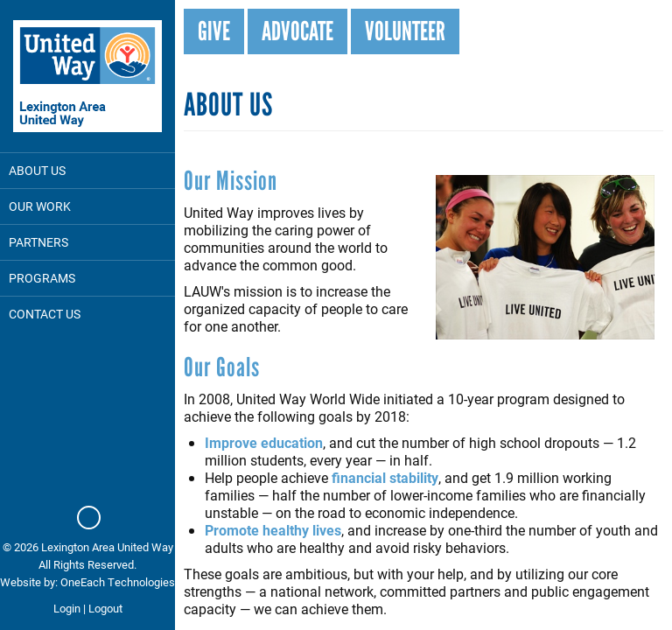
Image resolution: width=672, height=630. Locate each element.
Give (214, 31)
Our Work (40, 206)
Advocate (297, 31)
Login (67, 608)
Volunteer (405, 31)
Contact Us (45, 314)
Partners (38, 242)
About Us (37, 170)
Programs (42, 278)
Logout (105, 608)
